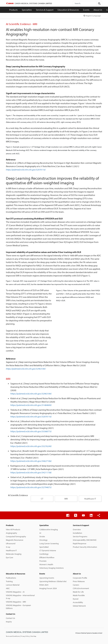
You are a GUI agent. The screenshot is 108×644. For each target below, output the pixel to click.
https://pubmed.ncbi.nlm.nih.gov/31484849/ (31, 405)
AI (40, 533)
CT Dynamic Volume (48, 550)
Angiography (11, 533)
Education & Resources (68, 10)
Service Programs (80, 536)
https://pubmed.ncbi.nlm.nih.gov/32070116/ (26, 170)
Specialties (27, 10)
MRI (66, 499)
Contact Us (11, 614)
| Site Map (33, 636)
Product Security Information (85, 547)
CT (42, 499)
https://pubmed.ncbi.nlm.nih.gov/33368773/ (31, 431)
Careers (76, 585)
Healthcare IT (90, 499)
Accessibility (78, 602)
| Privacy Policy (25, 636)
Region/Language (92, 16)
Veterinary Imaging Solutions (52, 568)
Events (86, 10)
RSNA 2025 (44, 585)
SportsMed (44, 547)
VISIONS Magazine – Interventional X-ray (20, 597)
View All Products (13, 529)
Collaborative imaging (49, 529)
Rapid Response (80, 543)
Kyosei (76, 599)
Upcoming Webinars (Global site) (53, 581)
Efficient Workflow (47, 557)
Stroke (42, 536)
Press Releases (79, 581)
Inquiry (9, 622)
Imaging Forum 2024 (48, 588)
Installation (77, 533)
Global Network (79, 606)
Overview (77, 529)
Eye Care (9, 557)
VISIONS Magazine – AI (15, 592)
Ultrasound (11, 543)
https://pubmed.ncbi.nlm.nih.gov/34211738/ (31, 472)
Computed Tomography (16, 536)
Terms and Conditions (13, 636)
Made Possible (79, 595)
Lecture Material (13, 585)
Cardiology (44, 554)
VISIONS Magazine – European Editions (18, 607)
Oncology (43, 540)
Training (9, 581)
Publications (11, 578)
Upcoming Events (47, 578)
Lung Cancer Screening (49, 543)
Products (13, 10)
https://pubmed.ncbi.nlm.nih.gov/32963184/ (26, 369)
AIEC (8, 588)
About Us (98, 10)
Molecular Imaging (14, 554)
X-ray (8, 547)
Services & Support (45, 10)
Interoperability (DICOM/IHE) (85, 540)
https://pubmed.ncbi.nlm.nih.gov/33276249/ (31, 446)
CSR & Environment (81, 588)
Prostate (43, 561)
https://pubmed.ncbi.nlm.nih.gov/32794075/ (31, 487)
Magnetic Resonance (15, 540)
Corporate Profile (80, 578)
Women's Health (46, 564)
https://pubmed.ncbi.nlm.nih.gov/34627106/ (31, 461)
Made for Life (78, 592)
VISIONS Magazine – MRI (16, 602)
